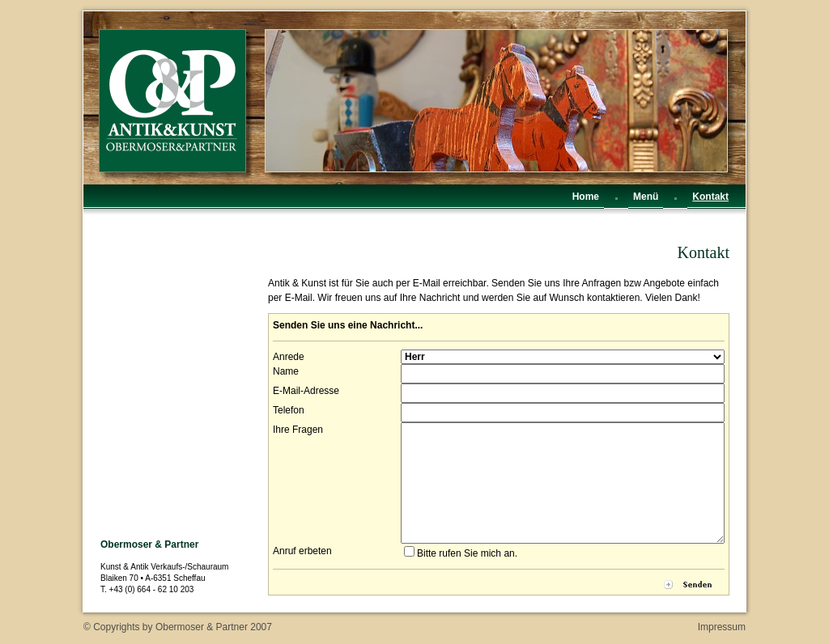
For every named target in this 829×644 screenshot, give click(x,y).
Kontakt (710, 197)
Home (586, 197)
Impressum (722, 627)
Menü (646, 197)
